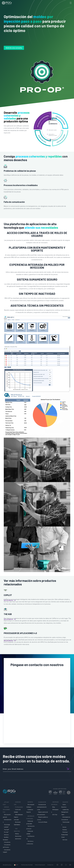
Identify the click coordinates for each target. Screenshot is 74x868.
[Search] (67, 6)
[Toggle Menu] (70, 3)
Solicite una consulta (14, 48)
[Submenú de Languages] (19, 865)
